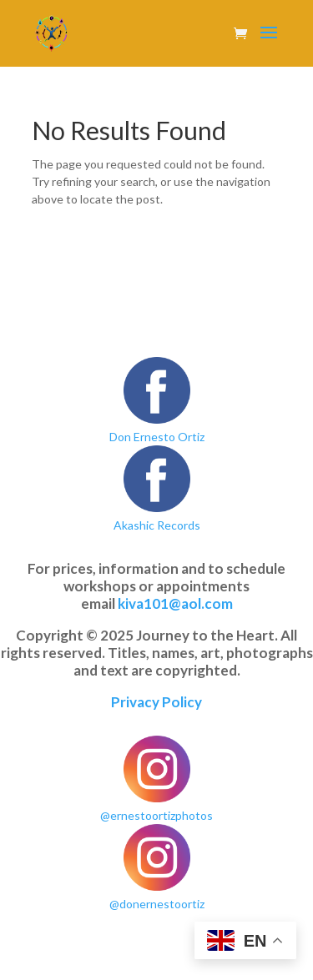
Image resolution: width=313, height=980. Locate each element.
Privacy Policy (156, 702)
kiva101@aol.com (175, 603)
